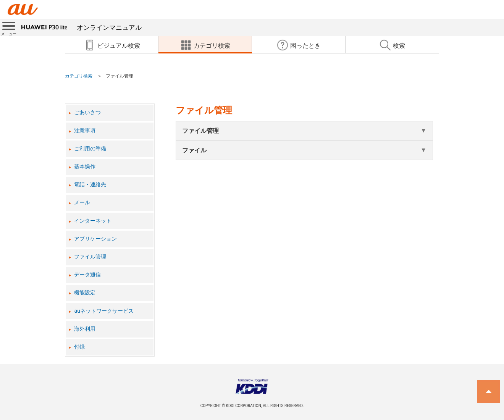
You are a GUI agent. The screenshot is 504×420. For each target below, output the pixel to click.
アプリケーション (95, 239)
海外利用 (85, 329)
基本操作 (85, 167)
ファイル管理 (90, 257)
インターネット (93, 221)
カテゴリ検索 (79, 76)
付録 (79, 347)
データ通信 (87, 275)
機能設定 (85, 293)
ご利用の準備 (90, 149)
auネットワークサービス (104, 311)
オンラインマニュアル (82, 27)
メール (82, 203)
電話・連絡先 (90, 185)
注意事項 (85, 131)
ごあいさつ (87, 112)
